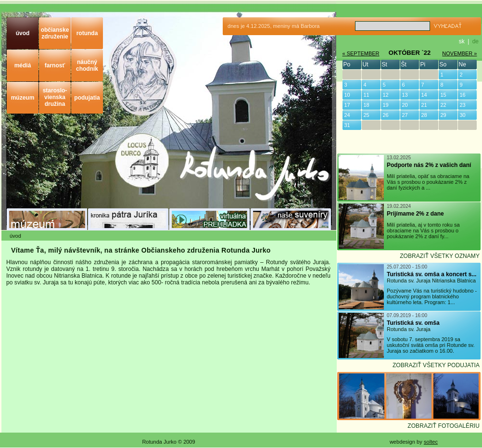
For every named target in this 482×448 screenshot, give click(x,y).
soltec (431, 442)
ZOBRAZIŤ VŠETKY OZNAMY (440, 256)
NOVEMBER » (459, 53)
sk (462, 41)
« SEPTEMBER (361, 53)
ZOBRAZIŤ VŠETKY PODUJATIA (436, 365)
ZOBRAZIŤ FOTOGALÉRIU (444, 426)
